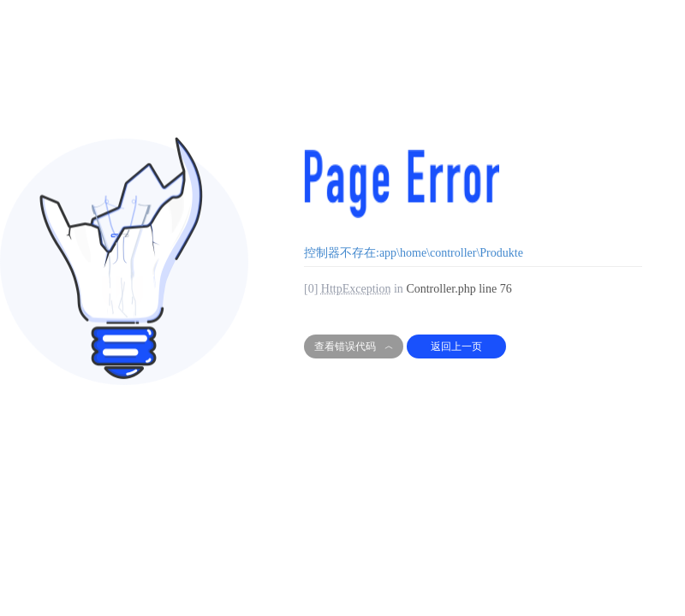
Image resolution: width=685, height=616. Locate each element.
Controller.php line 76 (459, 289)
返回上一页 (456, 346)
